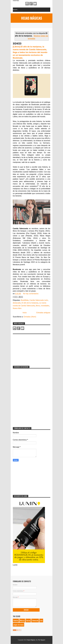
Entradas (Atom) (30, 317)
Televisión (35, 621)
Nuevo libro (17, 308)
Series (28, 621)
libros (38, 306)
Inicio (25, 313)
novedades (45, 306)
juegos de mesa (19, 625)
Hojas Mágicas (31, 18)
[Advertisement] (29, 348)
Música (22, 621)
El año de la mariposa (30, 303)
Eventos (16, 621)
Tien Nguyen (42, 640)
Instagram (27, 4)
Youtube (35, 4)
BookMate (25, 300)
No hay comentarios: (31, 294)
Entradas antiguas (43, 313)
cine (41, 621)
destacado (17, 303)
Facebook (31, 4)
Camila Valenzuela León (39, 300)
